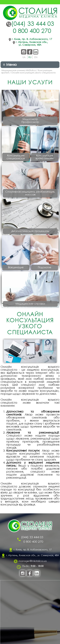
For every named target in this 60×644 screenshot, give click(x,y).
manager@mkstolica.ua (33, 561)
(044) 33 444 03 (33, 24)
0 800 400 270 (32, 31)
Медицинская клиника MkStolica (19, 71)
